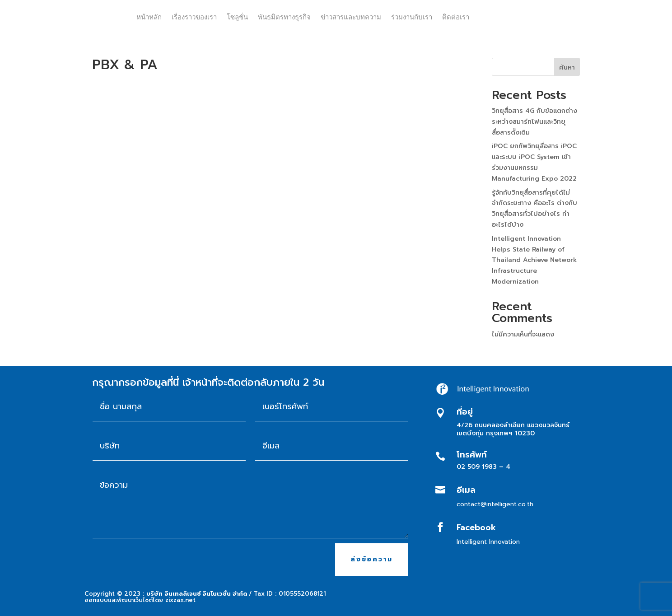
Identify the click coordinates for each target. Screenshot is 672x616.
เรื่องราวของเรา (194, 17)
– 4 (505, 467)
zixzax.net (180, 600)
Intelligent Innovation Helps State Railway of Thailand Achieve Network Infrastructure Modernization (534, 260)
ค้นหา (567, 68)
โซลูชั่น (237, 17)
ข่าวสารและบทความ (351, 17)
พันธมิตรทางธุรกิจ (284, 17)
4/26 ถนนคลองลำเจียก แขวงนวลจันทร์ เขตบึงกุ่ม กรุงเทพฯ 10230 (513, 429)
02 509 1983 (477, 467)
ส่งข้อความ (372, 559)
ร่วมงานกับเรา (412, 17)
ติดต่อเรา (456, 17)
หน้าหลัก (149, 17)
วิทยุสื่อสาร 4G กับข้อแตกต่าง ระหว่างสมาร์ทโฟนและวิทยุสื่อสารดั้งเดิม (534, 122)
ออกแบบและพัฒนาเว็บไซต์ (119, 600)
